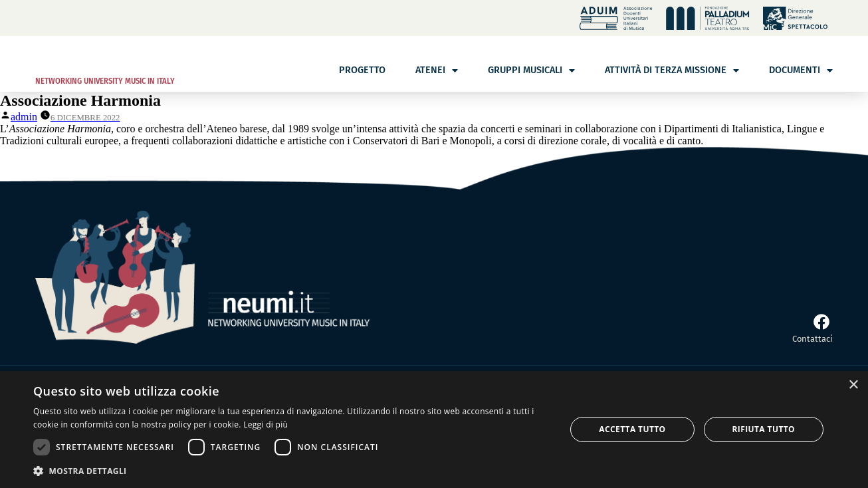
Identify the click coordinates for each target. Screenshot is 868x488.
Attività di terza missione (672, 70)
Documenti (801, 70)
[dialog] (434, 429)
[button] (291, 470)
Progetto (362, 70)
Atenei (437, 70)
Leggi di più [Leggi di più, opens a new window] (266, 425)
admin (24, 117)
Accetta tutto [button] (632, 429)
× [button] (853, 385)
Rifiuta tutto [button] (764, 429)
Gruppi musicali (531, 70)
